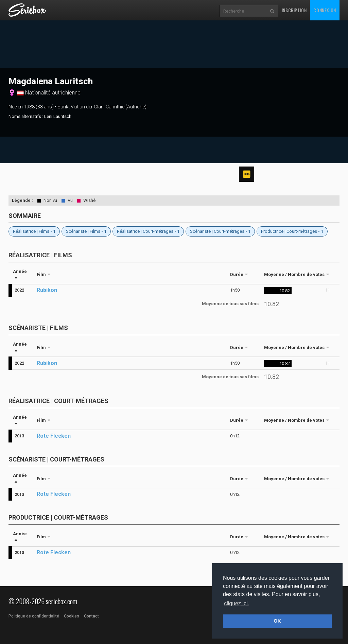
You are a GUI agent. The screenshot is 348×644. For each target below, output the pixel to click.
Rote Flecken (54, 436)
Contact (91, 616)
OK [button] (277, 621)
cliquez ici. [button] (237, 603)
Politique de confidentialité (34, 616)
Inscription (294, 10)
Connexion (325, 10)
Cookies (72, 616)
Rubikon (47, 290)
